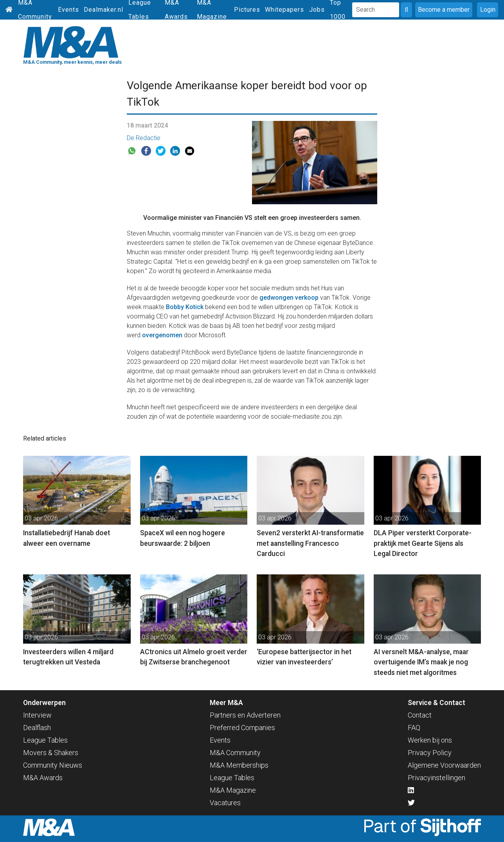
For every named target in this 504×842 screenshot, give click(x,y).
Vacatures (225, 803)
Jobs (317, 10)
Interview (37, 715)
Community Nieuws (53, 765)
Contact (420, 715)
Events (68, 10)
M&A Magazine (233, 790)
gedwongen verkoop (289, 298)
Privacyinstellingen (436, 778)
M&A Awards (43, 778)
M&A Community (235, 753)
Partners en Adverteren (245, 715)
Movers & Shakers (51, 753)
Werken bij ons (430, 740)
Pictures (247, 10)
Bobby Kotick (185, 307)
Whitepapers (284, 10)
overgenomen (162, 335)
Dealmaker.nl (103, 10)
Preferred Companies (242, 728)
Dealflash (37, 728)
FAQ (414, 728)
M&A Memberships (239, 765)
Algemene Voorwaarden (444, 765)
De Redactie (144, 138)
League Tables (45, 740)
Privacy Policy (430, 753)
